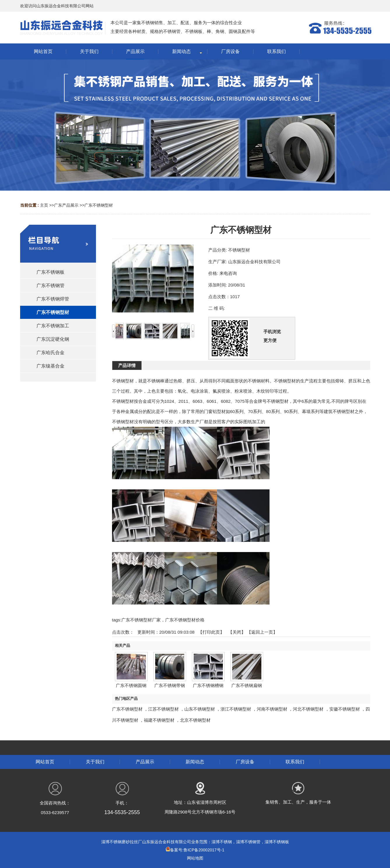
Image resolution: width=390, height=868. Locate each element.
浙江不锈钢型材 (236, 709)
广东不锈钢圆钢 (131, 685)
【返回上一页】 (262, 632)
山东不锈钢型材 (200, 709)
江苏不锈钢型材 (163, 709)
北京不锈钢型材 (195, 720)
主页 (44, 205)
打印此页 (211, 632)
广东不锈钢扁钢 (247, 685)
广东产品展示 (66, 205)
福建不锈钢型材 (159, 720)
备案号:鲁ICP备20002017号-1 (195, 850)
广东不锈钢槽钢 (208, 685)
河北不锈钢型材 (308, 709)
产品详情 (127, 365)
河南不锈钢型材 (272, 709)
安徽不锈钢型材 (345, 709)
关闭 (237, 632)
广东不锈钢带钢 (170, 685)
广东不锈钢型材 (99, 205)
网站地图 (195, 858)
